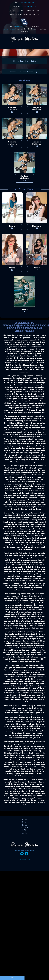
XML (24, 833)
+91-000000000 (27, 2)
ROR (24, 830)
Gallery (24, 822)
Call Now (12, 978)
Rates (24, 825)
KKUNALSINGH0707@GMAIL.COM (25, 11)
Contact (24, 828)
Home (24, 820)
